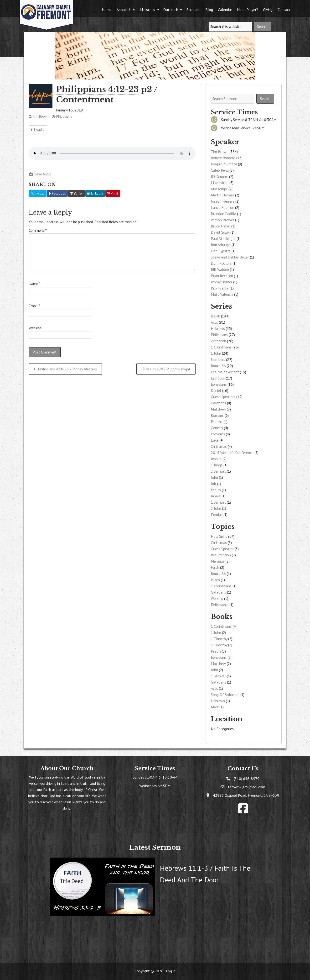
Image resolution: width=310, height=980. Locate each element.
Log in (171, 971)
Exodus (217, 515)
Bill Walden (220, 269)
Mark (215, 707)
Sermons (193, 10)
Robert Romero (223, 158)
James (216, 496)
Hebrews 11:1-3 (184, 868)
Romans (217, 415)
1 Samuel (218, 502)
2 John (216, 508)
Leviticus (218, 378)
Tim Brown (220, 152)
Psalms (217, 422)
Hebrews (218, 328)
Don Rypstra (221, 251)
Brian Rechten (222, 276)
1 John (216, 353)
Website (35, 328)
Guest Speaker (222, 549)
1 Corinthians (221, 347)
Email (34, 306)
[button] (134, 10)
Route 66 (218, 366)
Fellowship (220, 605)
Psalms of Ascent (225, 372)
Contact (284, 10)
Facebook (57, 193)
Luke (215, 440)
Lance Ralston (222, 207)
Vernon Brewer (222, 220)
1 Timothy (219, 639)
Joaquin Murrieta (224, 164)
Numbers (218, 359)
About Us (124, 10)
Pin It (113, 193)
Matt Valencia (222, 294)
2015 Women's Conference (232, 453)
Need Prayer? (248, 10)
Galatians (218, 403)
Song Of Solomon (225, 695)
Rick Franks (220, 288)
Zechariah (218, 341)
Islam (215, 580)
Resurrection (221, 555)
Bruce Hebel (221, 226)
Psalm (216, 490)
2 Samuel (218, 471)
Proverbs (218, 434)
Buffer (77, 193)
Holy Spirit (219, 536)
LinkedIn (95, 193)
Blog (209, 10)
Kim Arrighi (219, 189)
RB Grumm (220, 176)
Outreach (171, 10)
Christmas (219, 446)
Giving (268, 10)
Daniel (216, 390)
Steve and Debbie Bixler (230, 257)
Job (213, 484)
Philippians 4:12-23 (97, 89)
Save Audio (40, 174)
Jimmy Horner (222, 282)
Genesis (217, 428)
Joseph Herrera (223, 201)
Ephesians (219, 384)
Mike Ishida (220, 183)
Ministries (147, 10)
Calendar (225, 10)
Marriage (218, 561)
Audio (38, 129)
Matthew (218, 409)
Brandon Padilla (223, 214)
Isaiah (215, 316)
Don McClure (221, 263)
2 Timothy (219, 645)
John (214, 477)
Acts (214, 322)
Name (35, 284)
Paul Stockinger (223, 238)
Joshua (216, 459)
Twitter (38, 193)
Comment (38, 230)
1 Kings (217, 465)
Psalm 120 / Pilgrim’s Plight (166, 369)
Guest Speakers (223, 397)
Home (107, 10)
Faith (215, 567)
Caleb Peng (220, 170)
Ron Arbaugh (221, 245)
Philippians (219, 335)
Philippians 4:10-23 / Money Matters (65, 369)
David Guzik (220, 232)
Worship (217, 598)
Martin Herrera (222, 195)
